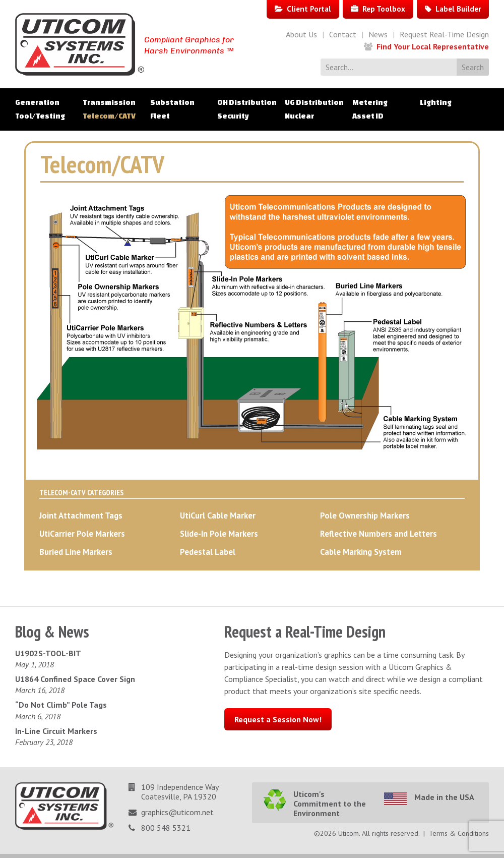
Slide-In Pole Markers (219, 534)
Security (233, 116)
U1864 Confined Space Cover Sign (75, 679)
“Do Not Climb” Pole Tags (61, 705)
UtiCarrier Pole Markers (82, 534)
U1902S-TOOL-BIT (48, 653)
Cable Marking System (361, 552)
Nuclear (299, 116)
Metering (370, 102)
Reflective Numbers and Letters (379, 534)
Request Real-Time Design (444, 34)
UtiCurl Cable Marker (218, 516)
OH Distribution (247, 102)
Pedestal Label (208, 552)
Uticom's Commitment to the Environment (330, 804)
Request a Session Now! (278, 719)
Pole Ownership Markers (365, 516)
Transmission (109, 102)
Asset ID (368, 116)
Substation (172, 102)
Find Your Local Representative (433, 46)
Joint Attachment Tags (81, 516)
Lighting (436, 102)
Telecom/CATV (109, 116)
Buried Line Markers (76, 552)
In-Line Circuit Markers (56, 731)
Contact (343, 34)
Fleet (160, 116)
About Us (301, 34)
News (378, 34)
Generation (37, 102)
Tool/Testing (40, 116)
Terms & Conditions (459, 833)
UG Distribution (314, 102)
